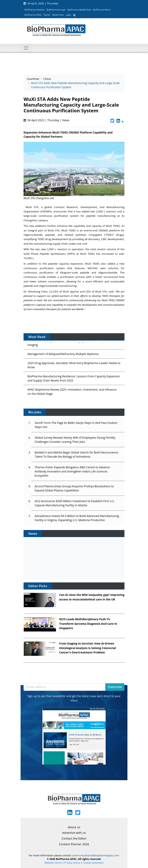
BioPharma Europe (56, 10)
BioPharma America (35, 10)
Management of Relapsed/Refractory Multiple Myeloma (63, 355)
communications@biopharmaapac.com (95, 855)
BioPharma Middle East (79, 10)
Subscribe (115, 687)
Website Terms (53, 863)
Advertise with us (74, 833)
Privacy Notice (72, 863)
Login (68, 15)
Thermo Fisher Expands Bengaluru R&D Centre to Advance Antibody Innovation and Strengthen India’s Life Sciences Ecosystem (72, 471)
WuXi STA (32, 207)
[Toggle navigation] (26, 48)
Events (47, 15)
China (47, 79)
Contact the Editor (74, 838)
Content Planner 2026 (74, 844)
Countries (33, 79)
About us (74, 827)
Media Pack (58, 15)
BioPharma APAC (33, 15)
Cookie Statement (93, 863)
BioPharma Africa (102, 10)
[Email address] (65, 687)
